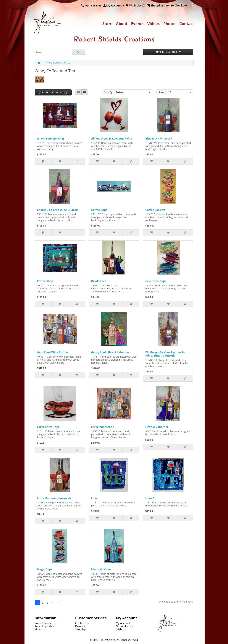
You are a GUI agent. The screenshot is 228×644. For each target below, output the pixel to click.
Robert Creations (45, 623)
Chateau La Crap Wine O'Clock (57, 210)
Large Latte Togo (48, 427)
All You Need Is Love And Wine (112, 138)
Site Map (81, 629)
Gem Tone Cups (156, 281)
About (122, 24)
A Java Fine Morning (50, 138)
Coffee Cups (99, 210)
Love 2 (150, 498)
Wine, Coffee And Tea (58, 63)
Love (94, 498)
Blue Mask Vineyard (159, 138)
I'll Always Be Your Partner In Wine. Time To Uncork (165, 354)
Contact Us (82, 623)
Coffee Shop (45, 281)
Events (137, 24)
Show (161, 92)
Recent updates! (45, 626)
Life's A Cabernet (157, 427)
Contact (187, 24)
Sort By (108, 92)
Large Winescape (103, 427)
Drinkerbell (99, 281)
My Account (123, 623)
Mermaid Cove (101, 569)
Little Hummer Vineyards (54, 498)
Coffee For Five (155, 210)
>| (58, 603)
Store (107, 24)
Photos (170, 24)
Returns (80, 626)
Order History (124, 626)
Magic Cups (45, 569)
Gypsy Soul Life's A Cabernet (110, 352)
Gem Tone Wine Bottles (53, 352)
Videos (153, 24)
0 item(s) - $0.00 (167, 52)
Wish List (121, 629)
